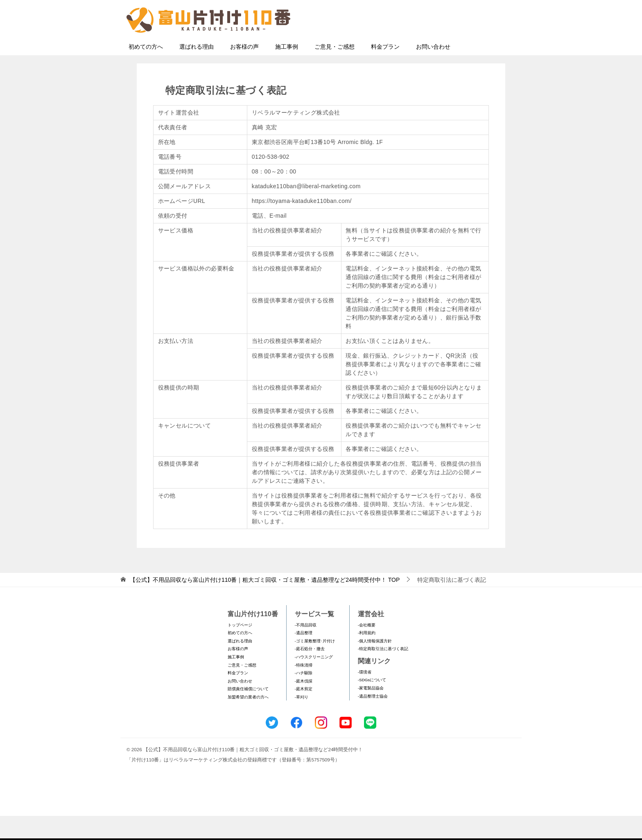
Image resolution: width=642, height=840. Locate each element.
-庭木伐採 (304, 705)
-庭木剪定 (304, 713)
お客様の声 (244, 71)
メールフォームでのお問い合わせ (441, 48)
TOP (265, 604)
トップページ (240, 649)
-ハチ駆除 (304, 697)
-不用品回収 (306, 649)
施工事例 (287, 71)
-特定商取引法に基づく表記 (383, 673)
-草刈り (302, 721)
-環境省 (365, 696)
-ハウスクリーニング (314, 681)
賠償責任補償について (248, 713)
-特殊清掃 (304, 689)
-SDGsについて (372, 704)
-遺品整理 (304, 657)
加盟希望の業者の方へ (248, 721)
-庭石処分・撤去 (310, 673)
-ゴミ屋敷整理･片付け (315, 665)
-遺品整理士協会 (373, 720)
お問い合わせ (433, 71)
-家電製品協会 (371, 712)
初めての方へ (146, 71)
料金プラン (385, 71)
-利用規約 (367, 657)
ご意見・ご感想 (335, 71)
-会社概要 (367, 649)
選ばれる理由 (197, 71)
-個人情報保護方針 (375, 665)
